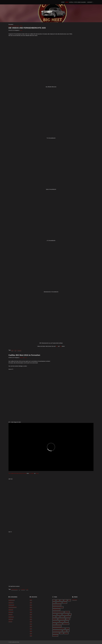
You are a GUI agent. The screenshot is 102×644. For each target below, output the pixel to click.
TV (19, 589)
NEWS (67, 2)
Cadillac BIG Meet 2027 (17, 2)
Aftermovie (59, 603)
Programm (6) (12, 600)
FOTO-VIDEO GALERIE (80, 2)
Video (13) (11, 609)
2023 (31, 604)
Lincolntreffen (56, 621)
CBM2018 (67, 612)
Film (70, 614)
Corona (55, 614)
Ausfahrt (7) (11, 602)
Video (21, 30)
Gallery (62, 617)
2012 (31, 628)
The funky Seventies (57, 631)
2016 (31, 619)
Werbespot (55, 635)
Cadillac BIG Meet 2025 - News (15, 26)
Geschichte (68, 617)
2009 (31, 633)
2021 (31, 607)
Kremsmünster (62, 619)
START (63, 2)
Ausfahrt (65, 603)
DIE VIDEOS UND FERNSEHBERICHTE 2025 (27, 28)
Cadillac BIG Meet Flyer (58, 607)
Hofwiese (55, 619)
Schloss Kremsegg (57, 626)
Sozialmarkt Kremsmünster (59, 628)
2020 (31, 609)
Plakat (54, 624)
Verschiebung (56, 633)
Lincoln (68, 619)
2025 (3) (10, 621)
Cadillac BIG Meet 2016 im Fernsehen (24, 355)
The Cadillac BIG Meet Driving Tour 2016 (17, 473)
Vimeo (37, 473)
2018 (31, 614)
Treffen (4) (11, 619)
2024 (31, 602)
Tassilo (67, 628)
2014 (31, 623)
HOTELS (71, 2)
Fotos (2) (10, 614)
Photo (67, 621)
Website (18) (11, 604)
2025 (15, 350)
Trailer (64, 631)
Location (62, 621)
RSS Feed (75, 600)
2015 (31, 621)
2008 (31, 635)
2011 (31, 631)
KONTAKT (90, 2)
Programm (59, 624)
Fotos (58, 617)
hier (57, 346)
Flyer (54, 617)
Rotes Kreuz (66, 624)
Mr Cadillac (32, 473)
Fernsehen (19, 350)
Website (22, 358)
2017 (31, 616)
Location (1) (11, 616)
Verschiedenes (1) (13, 607)
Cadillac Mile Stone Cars (58, 612)
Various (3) (11, 612)
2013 (31, 626)
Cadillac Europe (56, 610)
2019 (31, 612)
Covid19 (60, 614)
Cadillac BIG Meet (14, 589)
